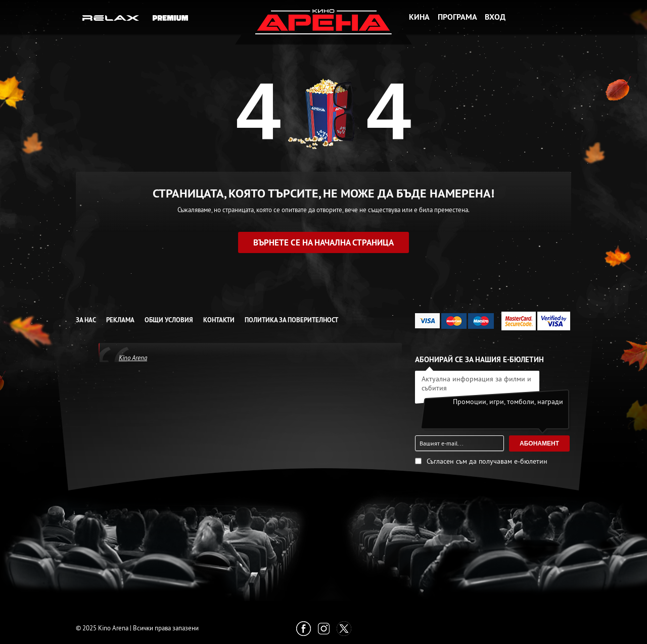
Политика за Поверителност (291, 320)
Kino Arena (133, 358)
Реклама (120, 320)
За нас (86, 320)
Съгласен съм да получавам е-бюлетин (487, 461)
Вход (495, 17)
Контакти (219, 320)
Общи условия (169, 320)
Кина (419, 17)
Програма (457, 17)
